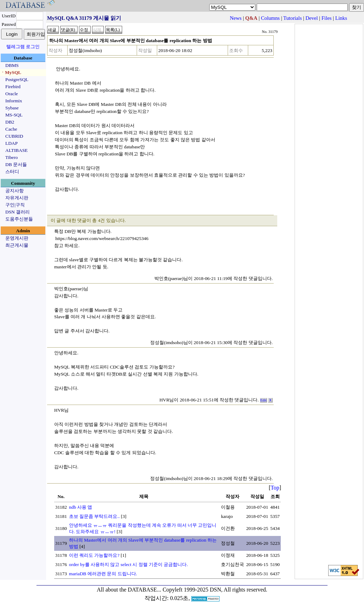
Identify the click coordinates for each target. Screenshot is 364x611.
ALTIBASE (16, 150)
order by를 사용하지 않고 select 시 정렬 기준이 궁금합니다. (129, 564)
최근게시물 (17, 245)
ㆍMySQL (11, 72)
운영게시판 (17, 238)
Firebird (13, 87)
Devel (312, 18)
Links (341, 18)
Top (275, 488)
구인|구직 (15, 205)
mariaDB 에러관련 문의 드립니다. (103, 574)
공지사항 (15, 191)
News (236, 18)
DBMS (12, 65)
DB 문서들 (16, 164)
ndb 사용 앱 (81, 507)
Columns (270, 18)
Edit (263, 400)
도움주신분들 (19, 219)
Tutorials (292, 18)
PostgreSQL (17, 79)
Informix (14, 101)
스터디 (12, 172)
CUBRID (14, 136)
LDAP (12, 143)
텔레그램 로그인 (23, 47)
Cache (11, 129)
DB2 (10, 122)
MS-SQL (14, 115)
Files (327, 18)
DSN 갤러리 (18, 212)
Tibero (12, 157)
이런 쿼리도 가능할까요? (94, 555)
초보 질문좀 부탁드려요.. (94, 516)
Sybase (12, 108)
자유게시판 (17, 198)
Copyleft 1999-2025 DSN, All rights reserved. (215, 590)
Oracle (12, 94)
